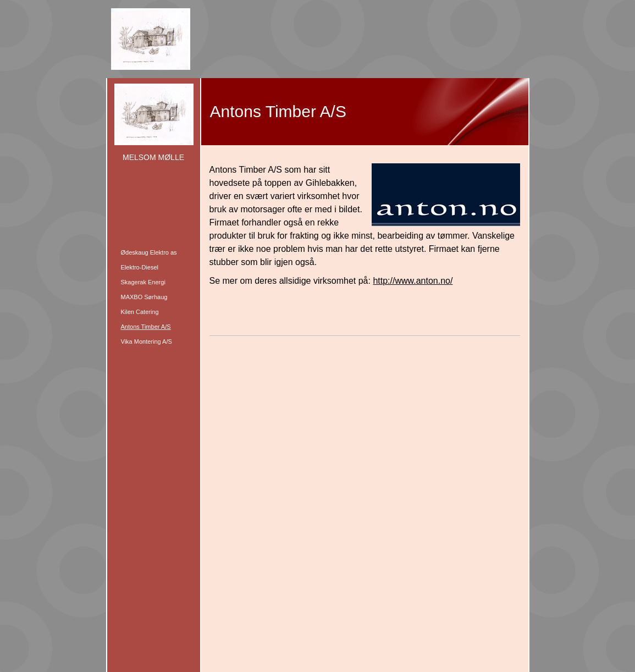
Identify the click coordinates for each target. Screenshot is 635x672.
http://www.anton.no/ (413, 281)
